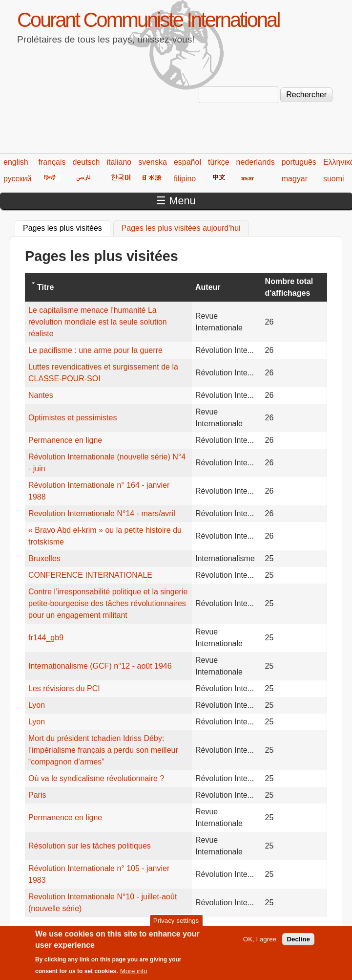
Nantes (41, 395)
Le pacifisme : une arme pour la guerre (95, 350)
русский (17, 179)
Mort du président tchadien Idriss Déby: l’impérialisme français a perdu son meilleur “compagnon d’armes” (103, 750)
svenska (153, 162)
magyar (295, 179)
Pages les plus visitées (67, 227)
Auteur (208, 287)
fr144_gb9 (46, 638)
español (187, 162)
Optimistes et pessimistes (72, 418)
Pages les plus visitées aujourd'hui (181, 228)
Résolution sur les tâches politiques (90, 846)
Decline (298, 943)
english (16, 162)
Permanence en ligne (65, 440)
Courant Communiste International (148, 20)
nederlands (256, 162)
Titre (45, 287)
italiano (119, 162)
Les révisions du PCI (64, 688)
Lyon (37, 705)
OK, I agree (260, 943)
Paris (37, 795)
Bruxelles (44, 558)
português (299, 162)
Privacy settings (176, 924)
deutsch (86, 162)
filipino (185, 179)
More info (134, 974)
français (52, 162)
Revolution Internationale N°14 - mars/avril (102, 513)
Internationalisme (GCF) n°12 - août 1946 (100, 666)
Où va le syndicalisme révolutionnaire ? (96, 778)
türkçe (219, 162)
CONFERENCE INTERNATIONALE (90, 575)
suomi (334, 179)
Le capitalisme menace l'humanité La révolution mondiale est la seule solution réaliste (98, 322)
